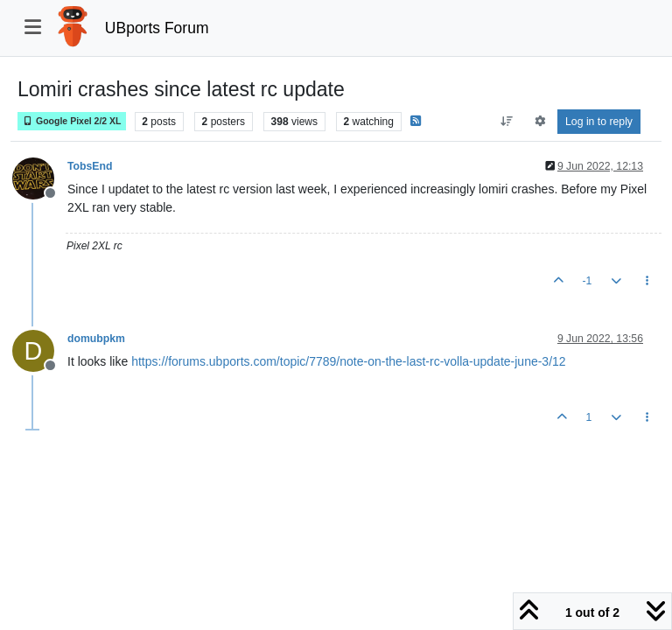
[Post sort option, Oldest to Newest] (507, 122)
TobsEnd (90, 166)
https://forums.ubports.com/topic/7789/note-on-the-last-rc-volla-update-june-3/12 (348, 361)
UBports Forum (157, 28)
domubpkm (96, 339)
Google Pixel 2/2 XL (72, 121)
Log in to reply (599, 122)
